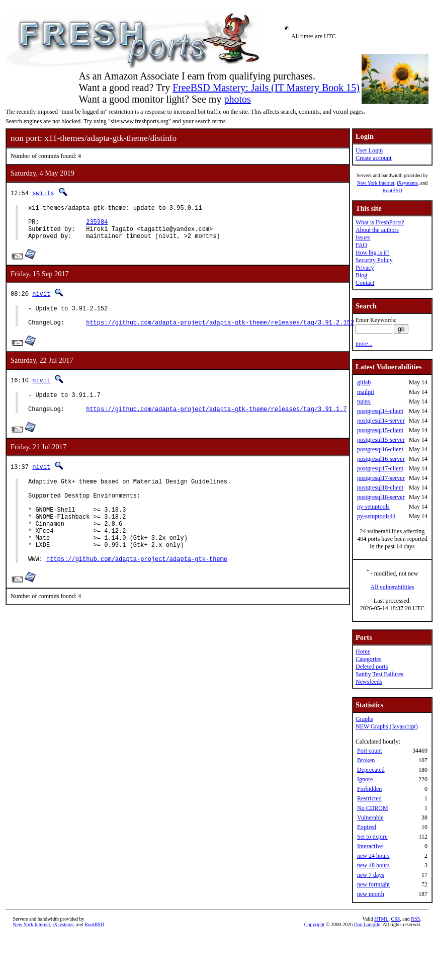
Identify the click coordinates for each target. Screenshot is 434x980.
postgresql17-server (381, 478)
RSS (415, 919)
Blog (361, 275)
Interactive (370, 846)
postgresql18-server (381, 497)
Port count (370, 751)
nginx (364, 401)
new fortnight (373, 884)
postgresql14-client (380, 411)
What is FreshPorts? (380, 222)
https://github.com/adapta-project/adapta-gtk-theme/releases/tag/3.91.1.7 (216, 425)
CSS (396, 919)
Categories (368, 659)
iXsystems (407, 183)
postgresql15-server (381, 440)
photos (237, 99)
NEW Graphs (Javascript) (387, 726)
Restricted (369, 798)
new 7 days (371, 875)
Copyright (315, 924)
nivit (41, 301)
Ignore (365, 779)
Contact (365, 283)
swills (43, 193)
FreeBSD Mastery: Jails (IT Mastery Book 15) (266, 88)
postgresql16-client (380, 449)
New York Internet (376, 183)
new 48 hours (373, 865)
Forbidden (369, 789)
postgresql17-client (380, 468)
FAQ (361, 245)
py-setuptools (373, 507)
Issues (363, 237)
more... (364, 344)
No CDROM (373, 808)
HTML (381, 919)
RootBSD (393, 190)
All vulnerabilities (393, 587)
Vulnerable (370, 818)
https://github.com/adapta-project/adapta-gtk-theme (137, 593)
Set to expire (372, 837)
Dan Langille (367, 924)
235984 (97, 226)
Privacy (365, 268)
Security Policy (374, 260)
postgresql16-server (381, 459)
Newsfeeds (369, 682)
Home (363, 651)
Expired (367, 827)
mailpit (366, 392)
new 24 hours (373, 856)
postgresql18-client (380, 487)
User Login (369, 150)
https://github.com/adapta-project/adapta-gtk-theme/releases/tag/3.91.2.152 (220, 334)
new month (371, 894)
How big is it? (373, 253)
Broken (366, 760)
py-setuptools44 (376, 516)
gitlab (364, 382)
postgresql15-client (380, 430)
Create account (374, 158)
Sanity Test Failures (379, 674)
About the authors (377, 230)
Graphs (364, 719)
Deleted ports (372, 667)
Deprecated (371, 770)
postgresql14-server (381, 421)
